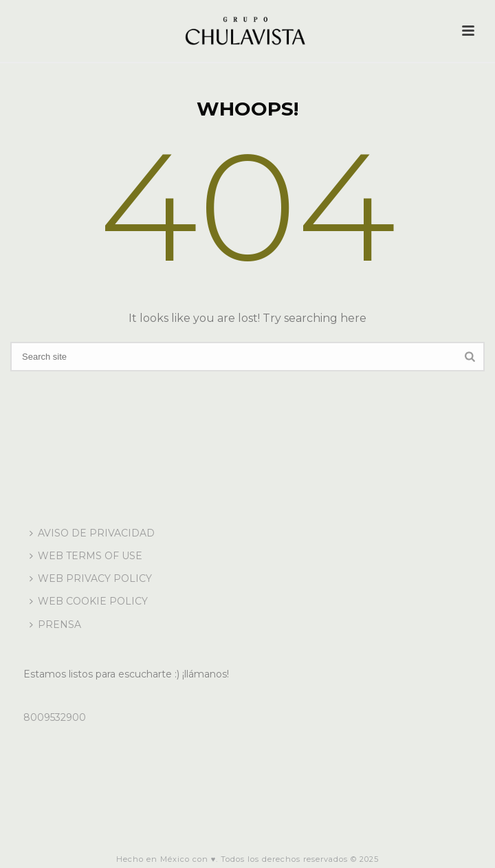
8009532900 (55, 717)
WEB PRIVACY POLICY (91, 578)
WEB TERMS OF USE (86, 556)
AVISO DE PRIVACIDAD (92, 533)
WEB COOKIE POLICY (89, 601)
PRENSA (55, 625)
